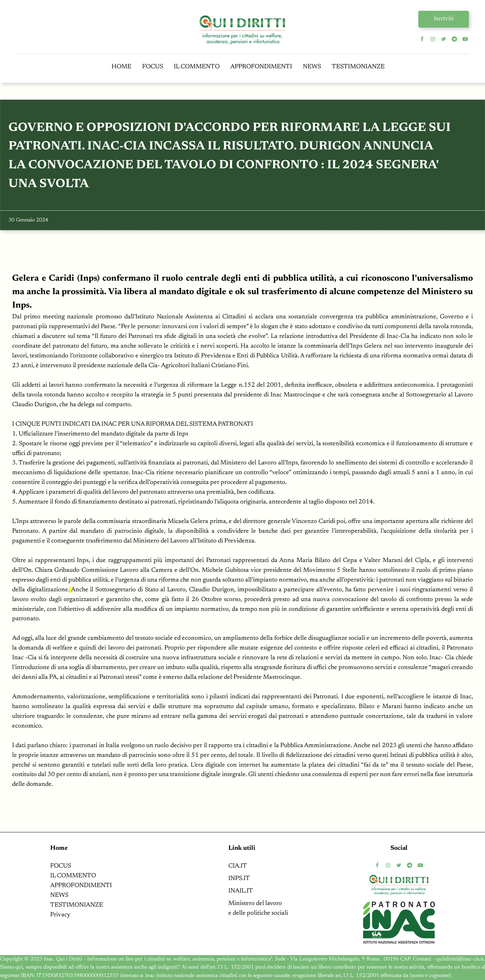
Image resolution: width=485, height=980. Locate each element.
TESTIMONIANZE (358, 67)
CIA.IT (238, 866)
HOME (121, 67)
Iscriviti (444, 19)
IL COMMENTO (197, 67)
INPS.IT (239, 879)
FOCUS (153, 67)
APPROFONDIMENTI (261, 67)
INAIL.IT (241, 891)
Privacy (60, 915)
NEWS (312, 67)
